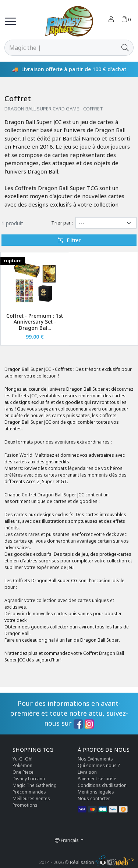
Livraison (87, 772)
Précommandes (29, 792)
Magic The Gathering (35, 785)
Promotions (25, 805)
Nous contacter (94, 798)
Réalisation (102, 862)
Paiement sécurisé (97, 779)
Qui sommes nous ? (99, 765)
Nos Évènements (95, 759)
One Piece (23, 772)
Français (67, 840)
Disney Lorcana (29, 779)
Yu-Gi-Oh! (22, 759)
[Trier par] (106, 223)
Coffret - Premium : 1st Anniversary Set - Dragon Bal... (35, 322)
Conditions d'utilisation (102, 785)
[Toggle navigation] (10, 21)
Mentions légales (96, 792)
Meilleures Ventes (31, 798)
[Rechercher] (61, 48)
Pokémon (22, 765)
